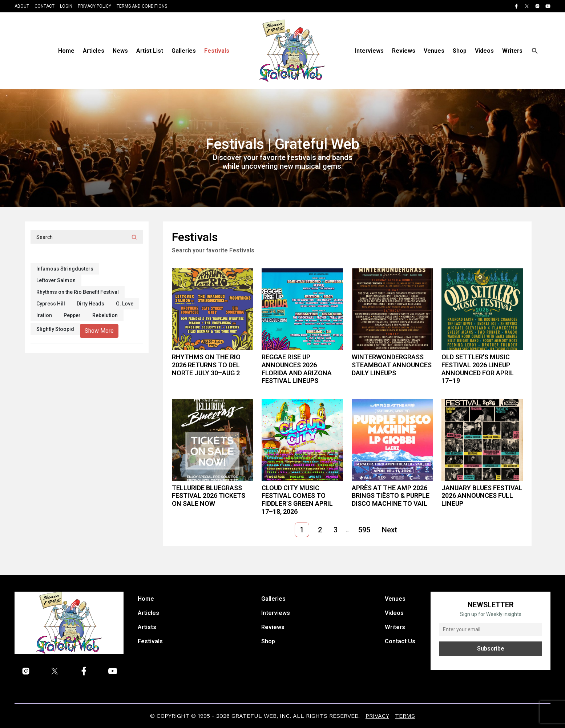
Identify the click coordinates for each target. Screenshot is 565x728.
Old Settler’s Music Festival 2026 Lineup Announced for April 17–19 (478, 369)
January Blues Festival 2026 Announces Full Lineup (482, 496)
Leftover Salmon (56, 280)
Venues (434, 51)
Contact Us (400, 641)
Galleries (184, 51)
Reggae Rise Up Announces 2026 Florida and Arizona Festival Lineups (297, 369)
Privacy (377, 716)
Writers (512, 51)
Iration (44, 315)
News (120, 51)
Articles (94, 51)
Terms (405, 716)
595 (364, 530)
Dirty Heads (90, 304)
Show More (99, 331)
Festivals (217, 51)
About (22, 6)
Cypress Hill (51, 304)
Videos (484, 51)
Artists (147, 627)
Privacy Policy (94, 6)
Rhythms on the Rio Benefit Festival (78, 292)
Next (390, 530)
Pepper (72, 315)
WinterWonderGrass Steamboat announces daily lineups (392, 365)
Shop (460, 51)
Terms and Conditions (142, 6)
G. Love (125, 304)
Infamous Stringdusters (65, 269)
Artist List (150, 51)
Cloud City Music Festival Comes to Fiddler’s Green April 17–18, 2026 (297, 500)
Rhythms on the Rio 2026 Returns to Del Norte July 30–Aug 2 (206, 365)
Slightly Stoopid (55, 329)
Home (66, 51)
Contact (45, 6)
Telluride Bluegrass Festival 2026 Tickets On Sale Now (209, 496)
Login (66, 6)
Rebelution (105, 315)
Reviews (404, 51)
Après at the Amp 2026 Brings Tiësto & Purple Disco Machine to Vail (391, 496)
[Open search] (535, 51)
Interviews (369, 51)
